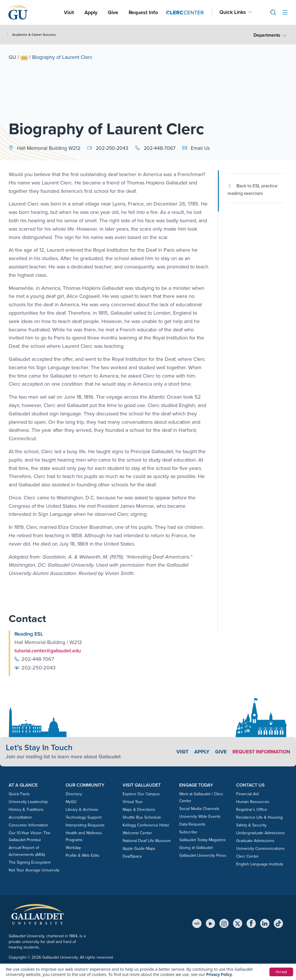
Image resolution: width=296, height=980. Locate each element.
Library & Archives (82, 810)
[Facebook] (251, 923)
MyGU (71, 802)
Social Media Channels (199, 809)
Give (113, 12)
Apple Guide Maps (139, 849)
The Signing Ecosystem (30, 862)
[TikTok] (278, 923)
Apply (92, 12)
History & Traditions (26, 810)
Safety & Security (251, 825)
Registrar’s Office (252, 810)
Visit (69, 12)
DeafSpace (132, 856)
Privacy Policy (220, 974)
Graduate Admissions (255, 841)
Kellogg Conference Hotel (146, 825)
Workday (73, 848)
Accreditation (20, 817)
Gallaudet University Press (203, 855)
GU (12, 57)
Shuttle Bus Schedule (142, 817)
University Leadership (28, 802)
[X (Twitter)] (238, 923)
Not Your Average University (34, 870)
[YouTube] (210, 923)
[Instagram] (224, 923)
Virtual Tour (133, 802)
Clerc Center (247, 856)
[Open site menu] (285, 13)
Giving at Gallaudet (196, 848)
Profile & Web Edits (83, 855)
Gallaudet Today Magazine (202, 840)
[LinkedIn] (265, 923)
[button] (271, 13)
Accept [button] (281, 972)
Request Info (143, 12)
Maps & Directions (139, 810)
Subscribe (188, 832)
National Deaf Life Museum (147, 841)
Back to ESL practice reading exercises (252, 190)
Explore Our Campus (141, 794)
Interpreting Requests (85, 825)
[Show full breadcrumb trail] (24, 58)
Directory (74, 794)
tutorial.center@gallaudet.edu (48, 651)
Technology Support (84, 817)
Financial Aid (247, 794)
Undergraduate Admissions (261, 833)
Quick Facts (19, 794)
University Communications (260, 849)
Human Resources (253, 802)
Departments (267, 35)
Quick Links (233, 12)
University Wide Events (200, 816)
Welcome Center (137, 833)
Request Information (260, 752)
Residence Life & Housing (259, 817)
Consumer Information (28, 825)
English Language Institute (260, 864)
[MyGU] (197, 923)
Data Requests (192, 824)
